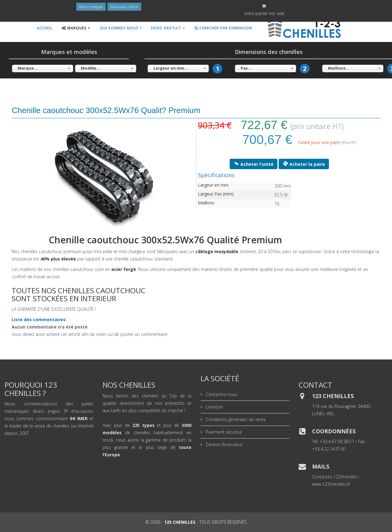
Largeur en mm (213, 185)
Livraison (214, 407)
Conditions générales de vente (235, 419)
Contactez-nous (221, 394)
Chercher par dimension (223, 28)
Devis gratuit (166, 28)
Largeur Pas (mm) (216, 194)
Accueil (45, 28)
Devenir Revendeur (224, 445)
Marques (74, 28)
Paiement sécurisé (223, 432)
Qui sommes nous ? (121, 28)
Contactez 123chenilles (335, 477)
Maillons (206, 203)
